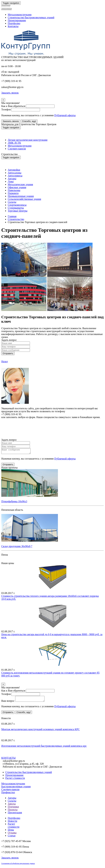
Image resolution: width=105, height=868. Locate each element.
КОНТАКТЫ (8, 760)
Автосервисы (15, 176)
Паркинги (13, 193)
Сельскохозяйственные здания (24, 199)
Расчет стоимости (15, 780)
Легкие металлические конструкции (28, 140)
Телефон (6, 109)
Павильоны (14, 190)
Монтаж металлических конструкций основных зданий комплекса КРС (41, 731)
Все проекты (8, 561)
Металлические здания (20, 184)
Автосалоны (15, 173)
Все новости (18, 757)
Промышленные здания (21, 196)
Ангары (12, 179)
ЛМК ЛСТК (14, 143)
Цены (11, 832)
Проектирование (17, 20)
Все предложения (11, 717)
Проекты (13, 812)
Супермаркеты (16, 208)
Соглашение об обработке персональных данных (18, 865)
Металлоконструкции (20, 15)
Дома (11, 181)
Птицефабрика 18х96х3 (14, 502)
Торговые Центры (18, 211)
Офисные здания (17, 187)
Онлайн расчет (52, 423)
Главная (12, 216)
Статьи (12, 838)
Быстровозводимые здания (16, 788)
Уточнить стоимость (13, 682)
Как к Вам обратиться (13, 106)
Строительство (16, 219)
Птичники (13, 809)
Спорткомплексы (17, 205)
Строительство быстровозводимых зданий (31, 17)
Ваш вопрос (8, 703)
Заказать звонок (11, 121)
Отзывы (12, 835)
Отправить (8, 353)
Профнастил (8, 794)
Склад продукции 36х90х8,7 (17, 547)
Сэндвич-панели (17, 149)
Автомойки (14, 170)
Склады (12, 202)
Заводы (12, 806)
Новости (12, 823)
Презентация (15, 814)
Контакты (13, 26)
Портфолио (14, 23)
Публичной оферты (65, 115)
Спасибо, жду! (29, 121)
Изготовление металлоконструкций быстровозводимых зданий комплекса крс (44, 748)
